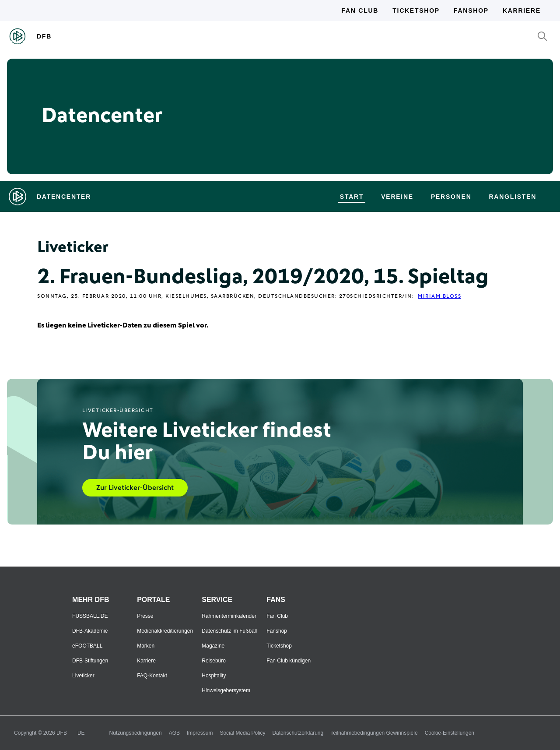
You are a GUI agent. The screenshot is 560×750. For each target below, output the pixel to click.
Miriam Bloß (439, 296)
